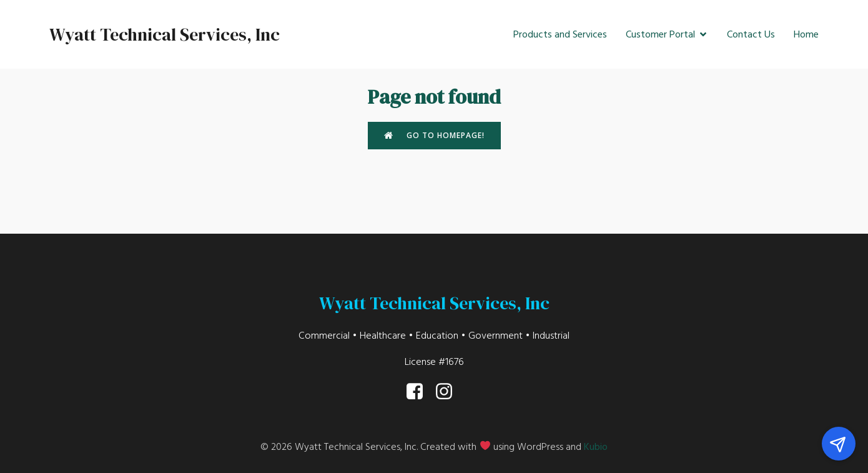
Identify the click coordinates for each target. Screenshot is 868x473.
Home (806, 34)
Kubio (596, 447)
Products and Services (560, 34)
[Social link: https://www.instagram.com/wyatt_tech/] (449, 392)
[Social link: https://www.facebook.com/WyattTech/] (419, 392)
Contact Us (751, 34)
